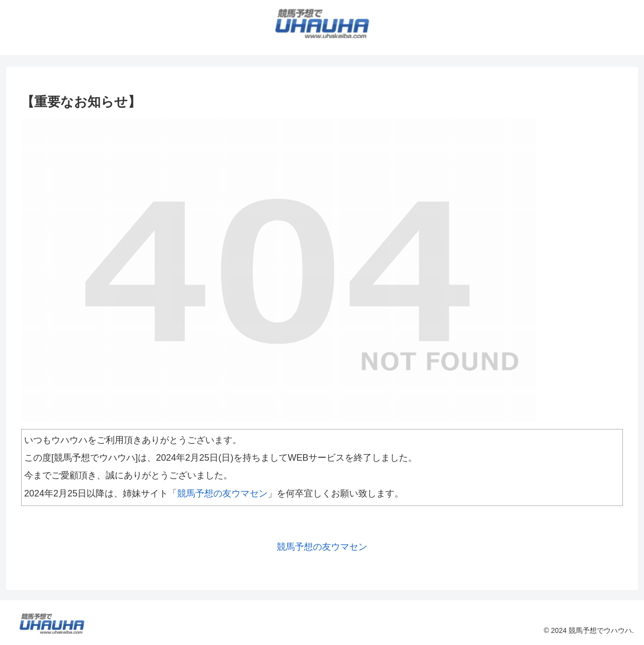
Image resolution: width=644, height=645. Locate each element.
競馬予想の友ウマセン (222, 493)
